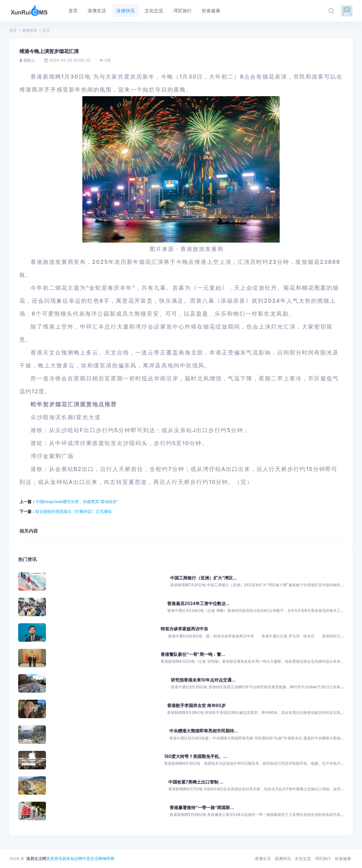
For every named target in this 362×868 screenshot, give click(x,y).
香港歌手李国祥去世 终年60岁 (196, 705)
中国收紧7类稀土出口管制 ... (196, 782)
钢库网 (108, 858)
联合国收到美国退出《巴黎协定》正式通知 (74, 511)
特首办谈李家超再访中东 (184, 629)
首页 (13, 30)
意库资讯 (54, 858)
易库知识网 (72, 858)
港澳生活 (263, 858)
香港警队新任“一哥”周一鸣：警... (193, 654)
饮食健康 (343, 858)
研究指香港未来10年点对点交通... (203, 680)
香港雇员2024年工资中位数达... (198, 603)
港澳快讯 (30, 30)
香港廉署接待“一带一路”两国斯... (202, 807)
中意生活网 (92, 858)
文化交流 (303, 858)
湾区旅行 (323, 858)
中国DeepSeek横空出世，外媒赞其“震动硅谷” (77, 502)
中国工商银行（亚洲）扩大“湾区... (204, 578)
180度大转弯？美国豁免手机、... (196, 756)
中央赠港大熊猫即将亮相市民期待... (204, 731)
